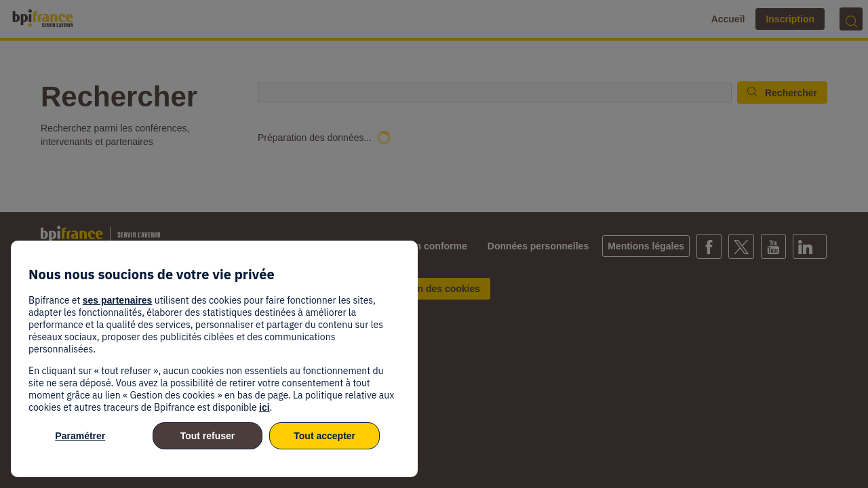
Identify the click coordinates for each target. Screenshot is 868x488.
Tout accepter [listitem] (324, 436)
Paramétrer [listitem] (80, 436)
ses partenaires (118, 300)
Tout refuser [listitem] (208, 436)
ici (264, 407)
